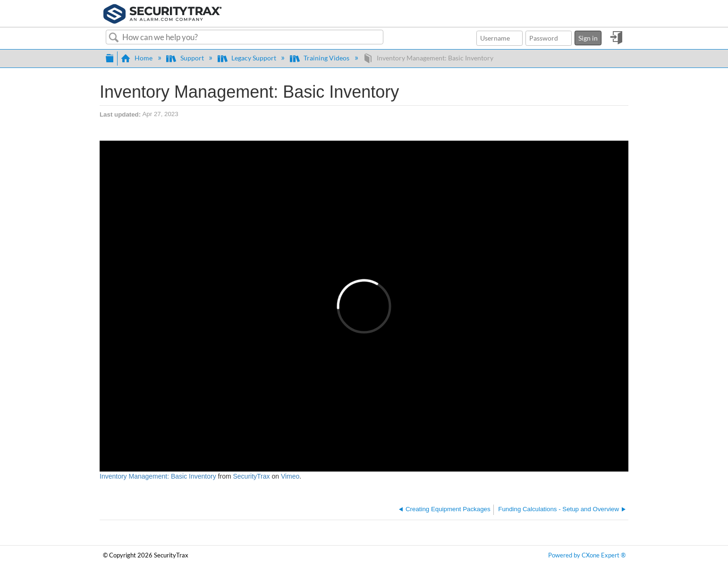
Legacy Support (248, 58)
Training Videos (320, 58)
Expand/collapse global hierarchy (110, 57)
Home (137, 58)
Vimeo (290, 476)
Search (114, 38)
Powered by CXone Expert (587, 555)
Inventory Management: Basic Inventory (158, 476)
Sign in (588, 38)
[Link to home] (163, 13)
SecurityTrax (251, 476)
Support (186, 58)
